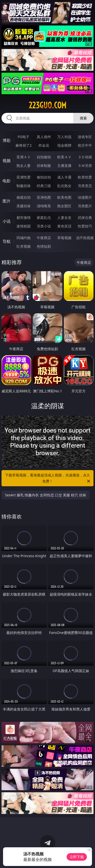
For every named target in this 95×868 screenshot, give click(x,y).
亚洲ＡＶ (24, 157)
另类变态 (85, 186)
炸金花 (44, 145)
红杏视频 (24, 246)
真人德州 (44, 137)
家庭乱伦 (44, 218)
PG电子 (23, 137)
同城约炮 (24, 238)
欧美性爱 (85, 177)
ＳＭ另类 (85, 165)
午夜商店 (44, 238)
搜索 (83, 118)
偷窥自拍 (24, 197)
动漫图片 (85, 197)
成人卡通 (64, 177)
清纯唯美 (44, 206)
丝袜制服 (44, 165)
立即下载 (77, 857)
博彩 (7, 140)
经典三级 (44, 186)
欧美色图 (64, 197)
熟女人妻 (24, 165)
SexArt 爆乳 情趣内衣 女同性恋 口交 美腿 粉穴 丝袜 (46, 495)
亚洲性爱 (24, 177)
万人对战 (64, 137)
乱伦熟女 (64, 186)
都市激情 (24, 218)
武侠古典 (85, 218)
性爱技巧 (85, 226)
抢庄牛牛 (85, 145)
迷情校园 (24, 226)
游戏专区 (85, 137)
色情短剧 (44, 246)
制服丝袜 (24, 186)
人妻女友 (64, 218)
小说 (7, 221)
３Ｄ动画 (85, 157)
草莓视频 (64, 238)
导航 (7, 241)
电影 (7, 181)
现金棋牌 (64, 145)
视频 (7, 161)
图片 (7, 201)
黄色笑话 (64, 226)
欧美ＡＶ (64, 157)
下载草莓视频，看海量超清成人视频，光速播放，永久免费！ (48, 478)
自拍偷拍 (44, 157)
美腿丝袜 (24, 206)
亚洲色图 (44, 197)
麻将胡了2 (24, 145)
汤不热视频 (85, 238)
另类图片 (85, 206)
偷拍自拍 (44, 177)
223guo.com (48, 105)
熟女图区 (64, 206)
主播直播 (64, 165)
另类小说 (44, 226)
